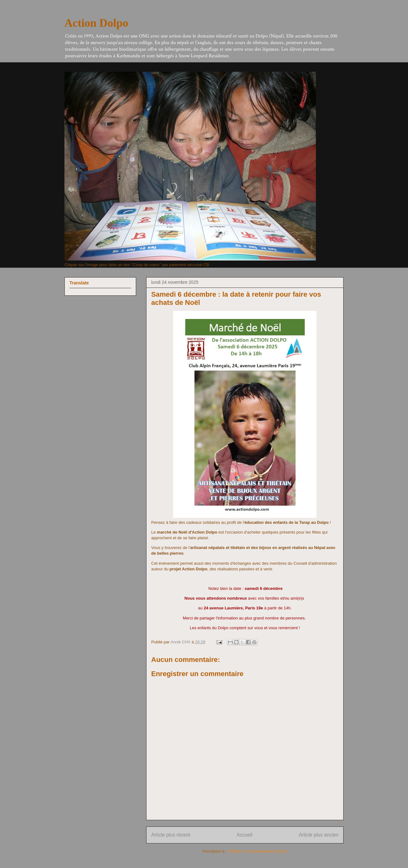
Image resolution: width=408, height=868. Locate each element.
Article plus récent (171, 835)
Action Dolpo (96, 23)
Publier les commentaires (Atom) (258, 851)
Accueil (245, 835)
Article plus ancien (319, 835)
